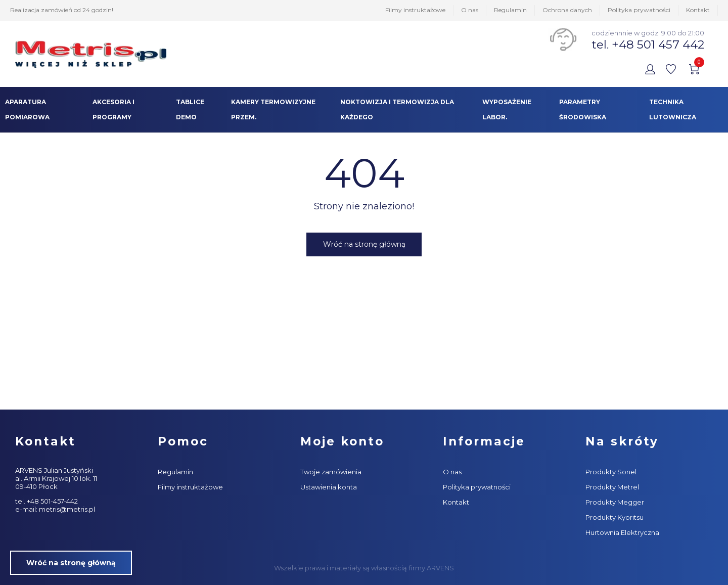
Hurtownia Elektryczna (622, 532)
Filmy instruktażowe (415, 10)
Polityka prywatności (639, 10)
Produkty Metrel (612, 487)
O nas (470, 10)
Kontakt (698, 10)
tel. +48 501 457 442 (648, 44)
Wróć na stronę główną (364, 244)
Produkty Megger (615, 502)
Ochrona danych (567, 10)
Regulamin (510, 10)
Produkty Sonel (611, 472)
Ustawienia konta (329, 487)
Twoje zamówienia (331, 472)
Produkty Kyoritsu (615, 517)
